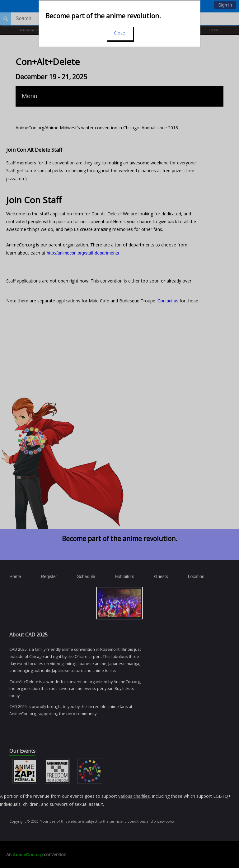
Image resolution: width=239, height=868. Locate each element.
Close (119, 33)
